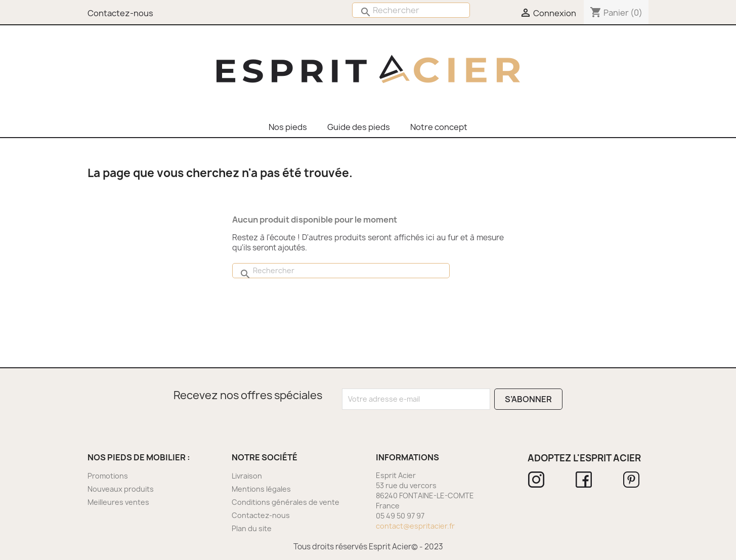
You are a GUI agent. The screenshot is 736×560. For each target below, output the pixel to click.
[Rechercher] (411, 10)
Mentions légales (261, 489)
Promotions (108, 476)
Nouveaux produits (121, 489)
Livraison (247, 476)
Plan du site (252, 528)
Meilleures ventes (118, 502)
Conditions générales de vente (286, 502)
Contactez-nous (261, 515)
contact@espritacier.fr (415, 526)
